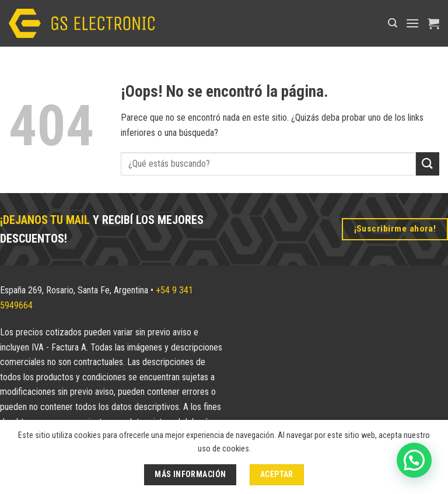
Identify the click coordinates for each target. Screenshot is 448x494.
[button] (393, 23)
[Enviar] (428, 164)
